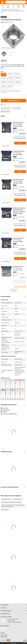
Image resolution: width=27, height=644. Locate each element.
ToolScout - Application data (9, 414)
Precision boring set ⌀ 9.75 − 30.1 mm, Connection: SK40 (19, 153)
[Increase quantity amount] (24, 96)
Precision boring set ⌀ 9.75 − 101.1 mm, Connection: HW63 (19, 181)
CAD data (4, 412)
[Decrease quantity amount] (3, 96)
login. (2, 68)
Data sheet (4, 408)
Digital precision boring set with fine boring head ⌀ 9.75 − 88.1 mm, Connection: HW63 (19, 211)
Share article (16, 108)
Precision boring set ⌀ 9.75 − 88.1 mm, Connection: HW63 (19, 268)
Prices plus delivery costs (19, 65)
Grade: (2, 72)
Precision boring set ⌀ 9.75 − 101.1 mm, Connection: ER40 (19, 124)
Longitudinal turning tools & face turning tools (10, 10)
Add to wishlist (6, 108)
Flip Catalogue (6, 111)
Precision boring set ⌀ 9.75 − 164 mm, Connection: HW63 (19, 240)
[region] (13, 54)
